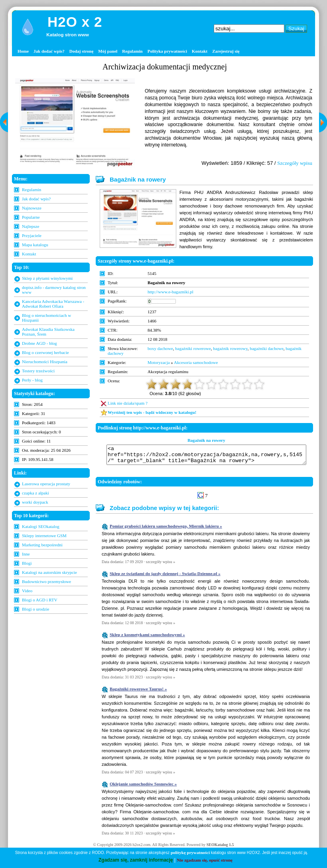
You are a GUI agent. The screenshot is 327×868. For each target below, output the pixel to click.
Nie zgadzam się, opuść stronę (205, 860)
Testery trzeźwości (38, 371)
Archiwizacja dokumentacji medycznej (165, 67)
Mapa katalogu (35, 245)
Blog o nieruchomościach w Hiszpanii (46, 318)
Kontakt (200, 51)
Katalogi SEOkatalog (41, 526)
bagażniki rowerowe (193, 348)
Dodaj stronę (82, 51)
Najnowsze (32, 208)
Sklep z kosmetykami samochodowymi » (147, 638)
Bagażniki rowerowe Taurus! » (138, 692)
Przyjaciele (32, 235)
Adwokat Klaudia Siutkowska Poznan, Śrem (48, 332)
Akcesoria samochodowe (196, 362)
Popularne (31, 217)
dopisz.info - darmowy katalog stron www (54, 290)
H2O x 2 (75, 22)
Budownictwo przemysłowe (46, 581)
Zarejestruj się (226, 51)
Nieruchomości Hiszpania (45, 362)
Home (23, 51)
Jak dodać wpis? (49, 51)
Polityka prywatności (167, 51)
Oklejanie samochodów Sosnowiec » (143, 787)
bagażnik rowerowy (230, 348)
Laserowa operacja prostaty (46, 484)
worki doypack (35, 502)
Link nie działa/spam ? (128, 403)
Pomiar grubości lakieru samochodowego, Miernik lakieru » (166, 530)
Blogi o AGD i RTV (40, 600)
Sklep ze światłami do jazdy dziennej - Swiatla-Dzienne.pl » (165, 577)
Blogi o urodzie (35, 609)
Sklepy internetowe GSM (44, 536)
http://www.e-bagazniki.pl (170, 292)
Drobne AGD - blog (39, 343)
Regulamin (132, 51)
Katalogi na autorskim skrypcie (49, 572)
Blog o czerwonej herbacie (45, 352)
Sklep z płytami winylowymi (47, 278)
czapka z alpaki (35, 493)
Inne (26, 554)
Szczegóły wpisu (295, 163)
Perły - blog (32, 380)
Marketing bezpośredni (42, 545)
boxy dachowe (160, 348)
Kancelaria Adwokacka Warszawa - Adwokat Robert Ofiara (53, 304)
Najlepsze (31, 226)
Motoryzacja (159, 362)
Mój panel (108, 51)
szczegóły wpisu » (161, 565)
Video (27, 591)
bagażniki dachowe (267, 348)
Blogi (27, 563)
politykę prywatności (190, 852)
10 (259, 384)
